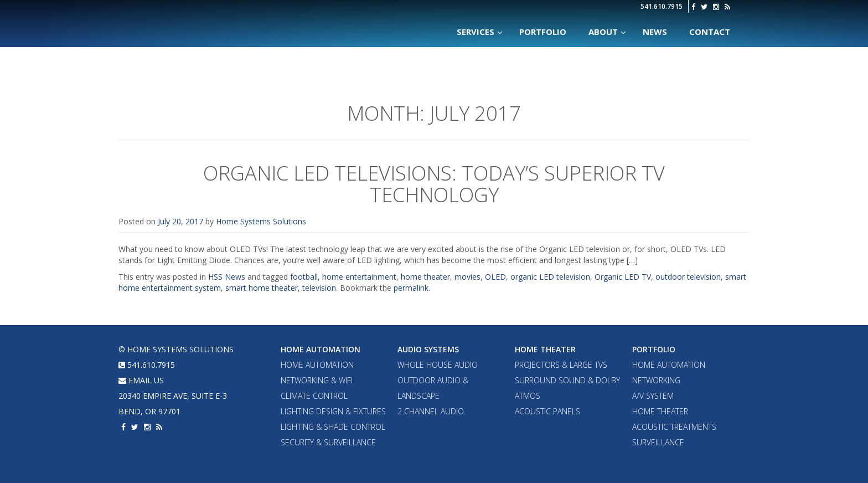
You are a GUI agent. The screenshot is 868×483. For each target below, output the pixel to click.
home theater (425, 277)
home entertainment (359, 277)
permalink (411, 288)
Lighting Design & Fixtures (333, 411)
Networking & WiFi (317, 380)
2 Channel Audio (431, 411)
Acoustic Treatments (674, 427)
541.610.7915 (662, 6)
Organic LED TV (623, 277)
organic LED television (550, 277)
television (319, 288)
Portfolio (654, 349)
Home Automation (321, 349)
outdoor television (688, 277)
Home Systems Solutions (214, 19)
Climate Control (314, 396)
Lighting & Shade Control (333, 427)
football (304, 277)
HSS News (227, 277)
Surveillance (658, 442)
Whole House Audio (438, 365)
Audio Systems (428, 349)
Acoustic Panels (547, 411)
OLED (495, 277)
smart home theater (262, 288)
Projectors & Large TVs (561, 365)
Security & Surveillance (328, 442)
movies (467, 277)
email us (141, 380)
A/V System (653, 396)
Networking (656, 380)
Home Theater (545, 349)
